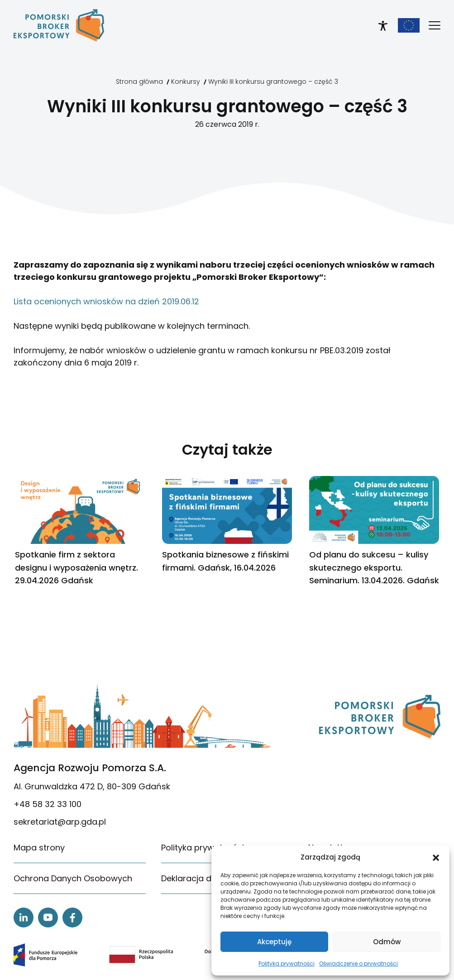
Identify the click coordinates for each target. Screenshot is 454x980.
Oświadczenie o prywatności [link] (358, 963)
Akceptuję (274, 942)
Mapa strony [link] (39, 848)
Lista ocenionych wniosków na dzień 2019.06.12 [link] (106, 301)
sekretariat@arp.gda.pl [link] (60, 822)
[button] (436, 857)
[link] (59, 25)
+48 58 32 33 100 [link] (48, 804)
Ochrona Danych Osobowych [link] (73, 878)
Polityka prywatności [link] (287, 963)
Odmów (387, 942)
